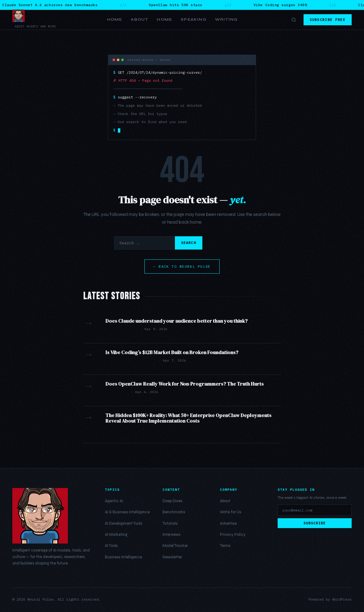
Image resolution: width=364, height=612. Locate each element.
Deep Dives (172, 501)
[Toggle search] (294, 20)
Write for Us (231, 512)
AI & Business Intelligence (127, 512)
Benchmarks (174, 512)
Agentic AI (114, 501)
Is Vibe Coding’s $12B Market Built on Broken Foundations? (172, 352)
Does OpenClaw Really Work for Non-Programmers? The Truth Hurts (185, 384)
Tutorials (170, 523)
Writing (226, 19)
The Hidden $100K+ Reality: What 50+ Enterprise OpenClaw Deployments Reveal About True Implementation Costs (188, 418)
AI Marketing (116, 535)
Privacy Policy (233, 535)
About (139, 19)
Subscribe (315, 523)
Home (115, 19)
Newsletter (172, 557)
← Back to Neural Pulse (182, 266)
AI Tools (111, 546)
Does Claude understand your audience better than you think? (177, 321)
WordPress (342, 599)
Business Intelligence (123, 557)
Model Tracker (175, 546)
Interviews (172, 535)
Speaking (194, 19)
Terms (225, 546)
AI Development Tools (124, 523)
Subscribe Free (328, 20)
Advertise (228, 523)
